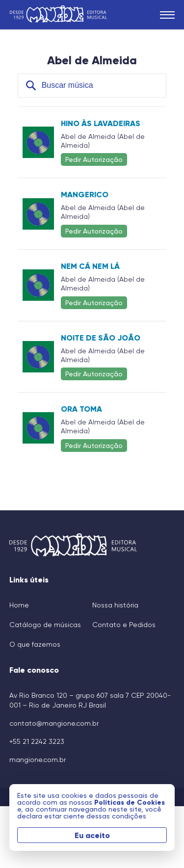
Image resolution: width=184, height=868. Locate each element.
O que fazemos (35, 644)
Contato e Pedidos (124, 625)
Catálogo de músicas (45, 625)
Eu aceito (92, 835)
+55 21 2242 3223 (37, 741)
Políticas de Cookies (130, 802)
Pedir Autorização (94, 159)
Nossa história (115, 605)
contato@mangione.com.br (54, 723)
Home (19, 605)
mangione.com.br (38, 760)
